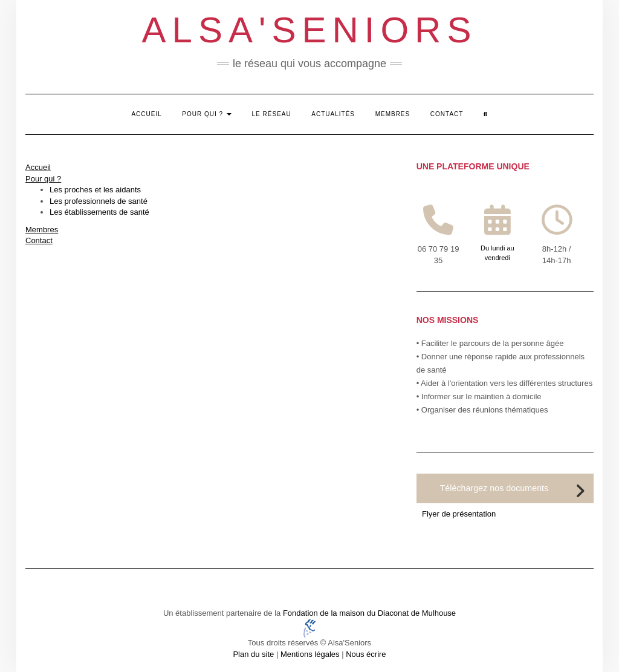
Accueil (146, 114)
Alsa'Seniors (310, 30)
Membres (393, 114)
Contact (447, 114)
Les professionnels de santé (99, 201)
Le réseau (272, 114)
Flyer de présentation (459, 514)
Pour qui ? (207, 114)
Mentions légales (310, 654)
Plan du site (253, 654)
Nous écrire (366, 654)
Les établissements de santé (99, 212)
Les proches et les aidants (95, 190)
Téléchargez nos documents (494, 488)
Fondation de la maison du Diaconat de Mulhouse (369, 613)
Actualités (333, 114)
